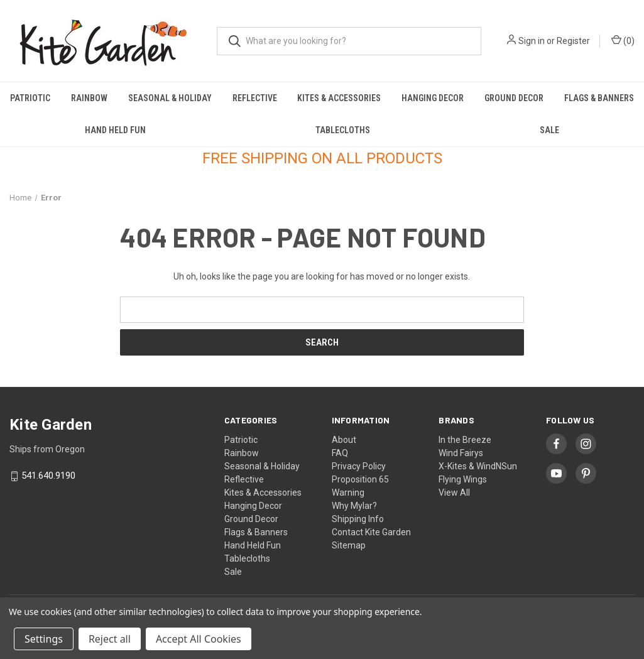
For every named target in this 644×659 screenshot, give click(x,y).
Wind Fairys (461, 453)
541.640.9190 (48, 476)
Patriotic (30, 98)
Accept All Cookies (199, 639)
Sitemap (349, 545)
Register (573, 41)
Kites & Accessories (339, 98)
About (344, 440)
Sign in (532, 41)
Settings (44, 639)
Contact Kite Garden (371, 532)
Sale (549, 130)
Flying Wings (463, 479)
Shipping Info (358, 519)
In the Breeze (465, 440)
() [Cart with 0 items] (623, 40)
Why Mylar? (354, 506)
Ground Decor (514, 98)
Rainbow (89, 98)
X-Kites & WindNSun (478, 466)
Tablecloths (343, 130)
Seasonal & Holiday (170, 98)
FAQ (340, 453)
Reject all (110, 639)
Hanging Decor (433, 98)
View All (454, 493)
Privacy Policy (359, 466)
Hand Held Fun (115, 130)
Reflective (255, 98)
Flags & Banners (599, 98)
